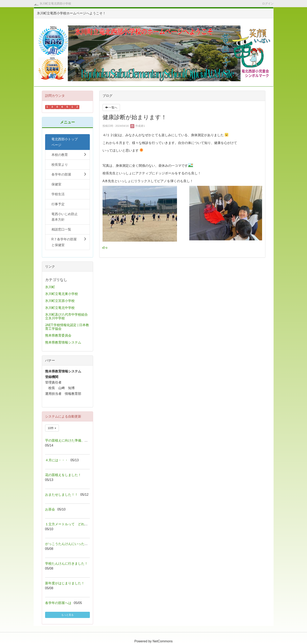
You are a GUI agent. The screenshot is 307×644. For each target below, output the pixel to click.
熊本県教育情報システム (63, 342)
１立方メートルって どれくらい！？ (73, 524)
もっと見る (67, 615)
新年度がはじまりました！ (65, 583)
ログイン (268, 3)
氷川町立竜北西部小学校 (55, 3)
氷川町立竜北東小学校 (62, 294)
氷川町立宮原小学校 (60, 301)
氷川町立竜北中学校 (60, 308)
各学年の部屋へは (58, 603)
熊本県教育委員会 (58, 335)
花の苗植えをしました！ (63, 475)
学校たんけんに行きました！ (66, 563)
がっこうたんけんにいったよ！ (68, 544)
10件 (52, 428)
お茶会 (50, 509)
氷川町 (50, 287)
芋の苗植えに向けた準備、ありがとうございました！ (84, 440)
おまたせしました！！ (62, 495)
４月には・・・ (57, 460)
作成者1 (138, 126)
